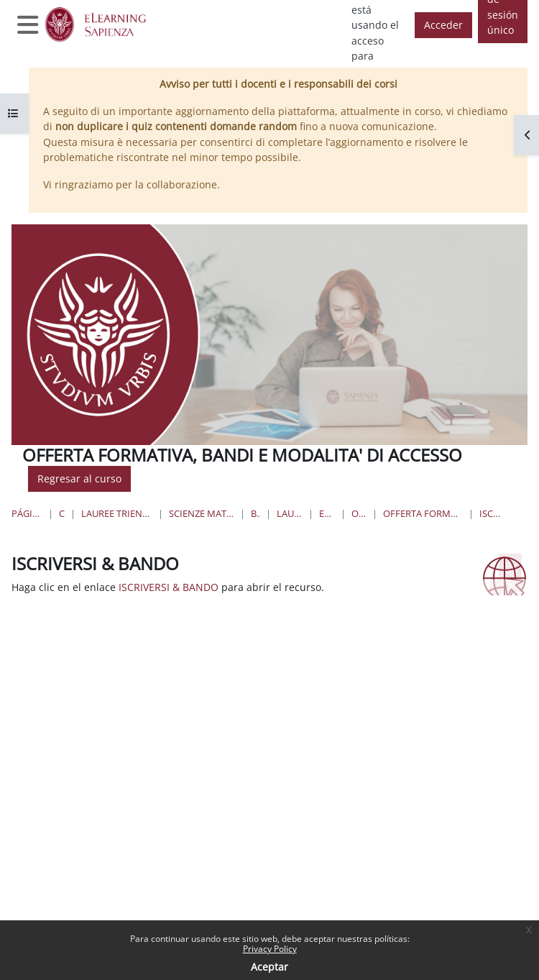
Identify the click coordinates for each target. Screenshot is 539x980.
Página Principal (27, 513)
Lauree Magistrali (290, 513)
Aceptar (269, 967)
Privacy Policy (270, 949)
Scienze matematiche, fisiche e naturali (202, 513)
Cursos (62, 513)
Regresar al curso (79, 478)
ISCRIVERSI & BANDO (493, 513)
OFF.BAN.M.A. (359, 513)
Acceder (443, 25)
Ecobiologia (327, 513)
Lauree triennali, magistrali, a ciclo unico (117, 513)
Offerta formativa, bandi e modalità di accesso (423, 513)
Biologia (255, 513)
